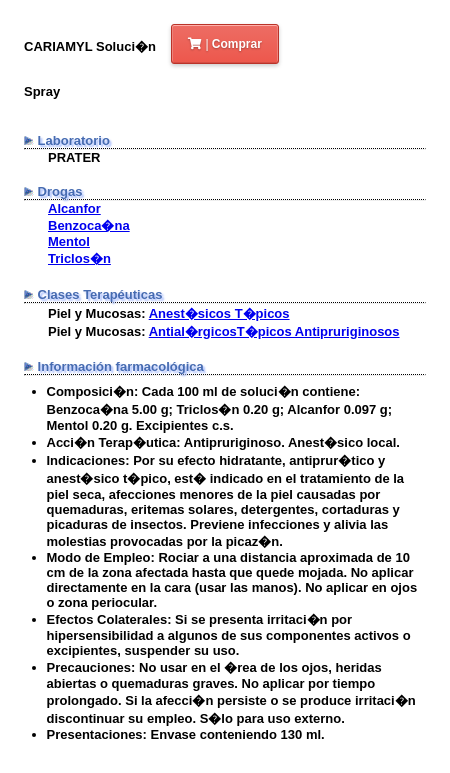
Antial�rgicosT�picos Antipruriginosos (274, 331)
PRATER (74, 157)
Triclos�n (79, 258)
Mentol (69, 241)
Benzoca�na (89, 225)
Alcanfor (74, 208)
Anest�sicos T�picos (219, 313)
